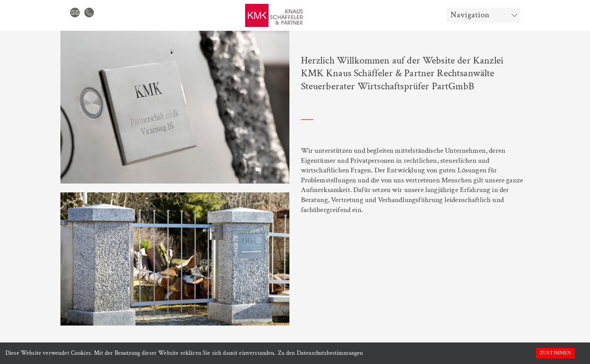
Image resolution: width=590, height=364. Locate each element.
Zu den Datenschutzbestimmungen (321, 353)
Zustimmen (556, 353)
